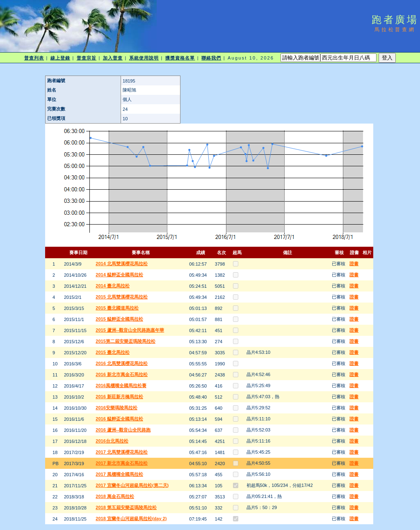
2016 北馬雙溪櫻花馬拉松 (122, 363)
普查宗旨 (87, 58)
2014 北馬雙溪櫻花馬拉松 (122, 264)
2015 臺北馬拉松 (113, 352)
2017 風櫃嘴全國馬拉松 (119, 474)
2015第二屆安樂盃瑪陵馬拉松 (125, 341)
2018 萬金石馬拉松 (115, 496)
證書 (354, 264)
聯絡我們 (211, 58)
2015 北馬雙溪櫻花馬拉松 (122, 297)
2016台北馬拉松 (112, 441)
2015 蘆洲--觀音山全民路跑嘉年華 (130, 330)
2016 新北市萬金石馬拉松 (122, 374)
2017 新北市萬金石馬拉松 (122, 463)
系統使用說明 (144, 58)
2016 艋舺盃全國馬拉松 (119, 419)
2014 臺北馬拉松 (113, 286)
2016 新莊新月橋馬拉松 (119, 397)
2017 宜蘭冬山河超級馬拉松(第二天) (132, 485)
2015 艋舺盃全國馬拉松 (119, 319)
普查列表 (34, 58)
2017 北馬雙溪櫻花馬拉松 (122, 452)
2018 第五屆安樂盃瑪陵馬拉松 (126, 507)
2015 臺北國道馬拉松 (117, 308)
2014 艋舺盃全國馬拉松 (119, 275)
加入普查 (113, 58)
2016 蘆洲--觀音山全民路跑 (123, 430)
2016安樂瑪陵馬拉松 (116, 408)
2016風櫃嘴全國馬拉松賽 (121, 385)
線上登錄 (60, 58)
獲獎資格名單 (180, 58)
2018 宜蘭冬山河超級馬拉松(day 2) (131, 519)
